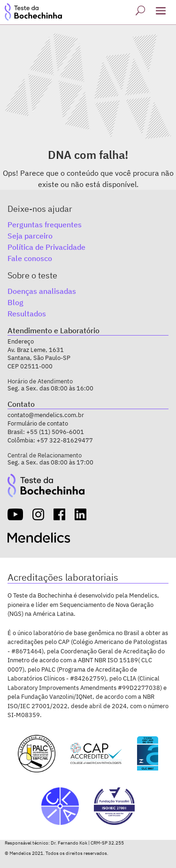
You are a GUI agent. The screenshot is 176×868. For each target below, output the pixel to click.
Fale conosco (30, 258)
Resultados (27, 314)
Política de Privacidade (46, 247)
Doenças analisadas (42, 291)
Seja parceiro (30, 236)
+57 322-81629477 (65, 440)
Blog (15, 302)
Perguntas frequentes (45, 224)
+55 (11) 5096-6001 (55, 432)
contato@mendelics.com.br (46, 415)
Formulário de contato (38, 423)
